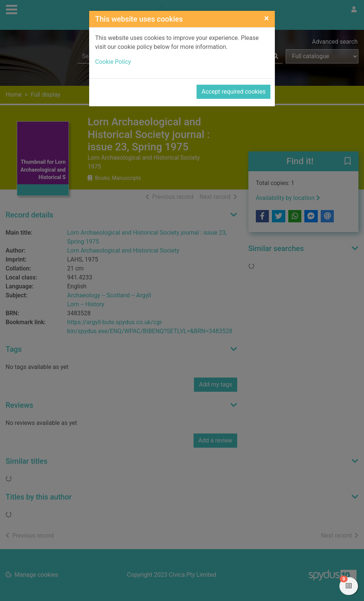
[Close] (266, 18)
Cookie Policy (113, 62)
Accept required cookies (233, 92)
